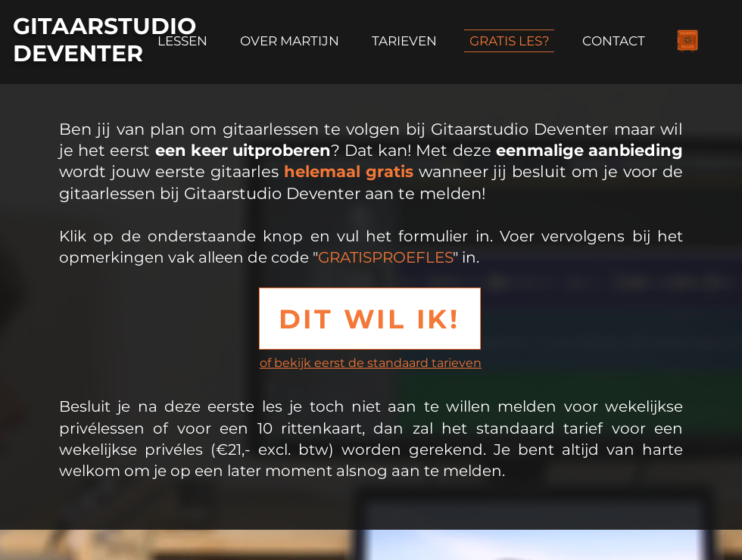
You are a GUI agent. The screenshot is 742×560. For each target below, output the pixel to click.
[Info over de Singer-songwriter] (687, 41)
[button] (370, 319)
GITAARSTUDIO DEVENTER (104, 40)
